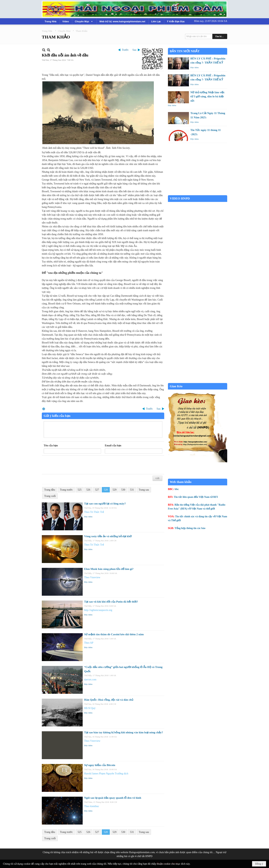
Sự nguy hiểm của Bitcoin (100, 765)
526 (88, 490)
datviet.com (90, 680)
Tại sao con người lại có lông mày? (105, 504)
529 (115, 490)
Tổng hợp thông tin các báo (190, 528)
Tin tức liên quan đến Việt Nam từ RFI (196, 497)
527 (97, 490)
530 (123, 490)
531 (132, 490)
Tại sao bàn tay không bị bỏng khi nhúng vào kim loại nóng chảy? (124, 732)
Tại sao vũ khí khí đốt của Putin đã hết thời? (111, 602)
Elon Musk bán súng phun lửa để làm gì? (109, 569)
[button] (84, 21)
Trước (125, 50)
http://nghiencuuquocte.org (98, 610)
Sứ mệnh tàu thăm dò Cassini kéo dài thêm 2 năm (114, 634)
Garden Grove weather (198, 193)
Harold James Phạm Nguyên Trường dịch (106, 774)
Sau (134, 50)
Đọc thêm (88, 517)
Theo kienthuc (92, 806)
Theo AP (89, 643)
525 (80, 490)
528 (106, 490)
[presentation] (72, 465)
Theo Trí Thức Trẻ (94, 545)
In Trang (44, 409)
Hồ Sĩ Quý (90, 708)
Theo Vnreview (92, 577)
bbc (177, 489)
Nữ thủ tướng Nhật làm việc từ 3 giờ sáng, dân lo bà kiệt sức (208, 96)
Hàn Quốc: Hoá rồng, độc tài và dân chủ (109, 700)
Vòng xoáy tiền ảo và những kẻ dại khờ (108, 536)
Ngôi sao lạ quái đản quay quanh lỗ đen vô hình (113, 798)
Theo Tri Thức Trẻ (94, 512)
